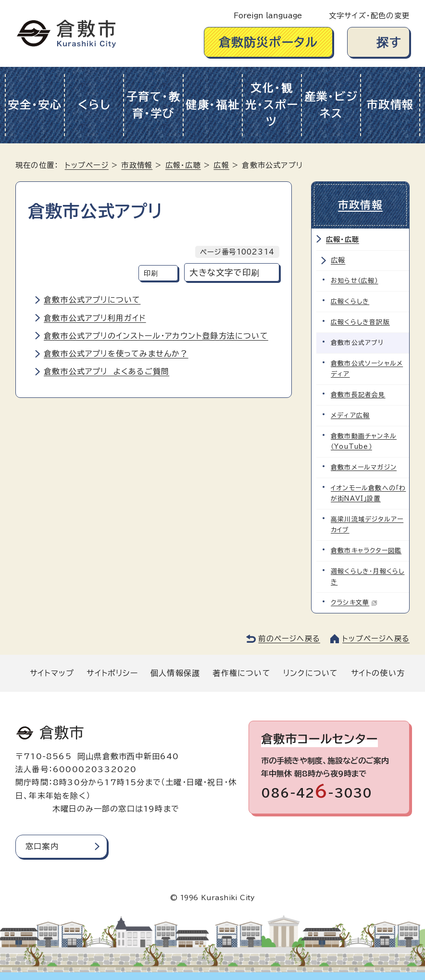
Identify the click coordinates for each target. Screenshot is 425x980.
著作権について (241, 673)
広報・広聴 (183, 165)
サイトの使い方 (378, 673)
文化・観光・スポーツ (272, 105)
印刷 (151, 273)
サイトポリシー (112, 673)
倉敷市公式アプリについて (92, 300)
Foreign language (268, 16)
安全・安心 (35, 105)
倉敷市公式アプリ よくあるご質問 (106, 371)
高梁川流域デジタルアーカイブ (367, 525)
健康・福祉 (213, 105)
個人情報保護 (175, 673)
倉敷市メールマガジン (364, 467)
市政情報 (390, 105)
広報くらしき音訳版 (360, 322)
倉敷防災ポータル (269, 42)
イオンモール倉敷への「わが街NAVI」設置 (368, 493)
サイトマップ (52, 673)
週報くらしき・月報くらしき (368, 577)
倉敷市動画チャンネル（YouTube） (364, 441)
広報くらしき (350, 301)
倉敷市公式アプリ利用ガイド (95, 318)
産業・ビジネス (331, 105)
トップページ (87, 165)
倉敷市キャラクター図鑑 (366, 551)
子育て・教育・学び (154, 105)
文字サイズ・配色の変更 (369, 16)
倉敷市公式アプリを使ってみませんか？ (116, 354)
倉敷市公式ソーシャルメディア (367, 369)
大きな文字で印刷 (225, 273)
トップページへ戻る (376, 639)
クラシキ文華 (354, 603)
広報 (221, 165)
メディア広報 (350, 415)
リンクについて (311, 673)
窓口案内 (42, 846)
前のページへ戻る (289, 639)
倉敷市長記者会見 (358, 395)
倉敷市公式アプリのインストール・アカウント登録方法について (156, 336)
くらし (94, 105)
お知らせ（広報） (355, 281)
